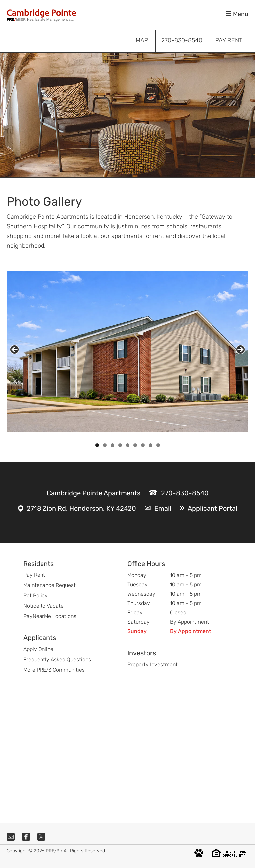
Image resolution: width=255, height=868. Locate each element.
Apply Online (38, 649)
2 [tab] (105, 445)
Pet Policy (36, 596)
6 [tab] (135, 445)
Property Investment (153, 665)
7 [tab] (143, 445)
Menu (241, 14)
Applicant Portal (212, 508)
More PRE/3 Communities (54, 670)
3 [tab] (112, 445)
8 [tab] (151, 445)
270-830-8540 (185, 493)
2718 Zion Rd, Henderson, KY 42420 (81, 508)
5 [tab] (128, 445)
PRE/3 (53, 851)
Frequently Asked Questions (57, 660)
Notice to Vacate (43, 606)
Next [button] (241, 349)
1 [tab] (97, 445)
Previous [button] (14, 349)
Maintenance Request (49, 585)
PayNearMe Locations (50, 616)
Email (163, 508)
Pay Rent (34, 575)
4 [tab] (120, 445)
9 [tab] (158, 445)
